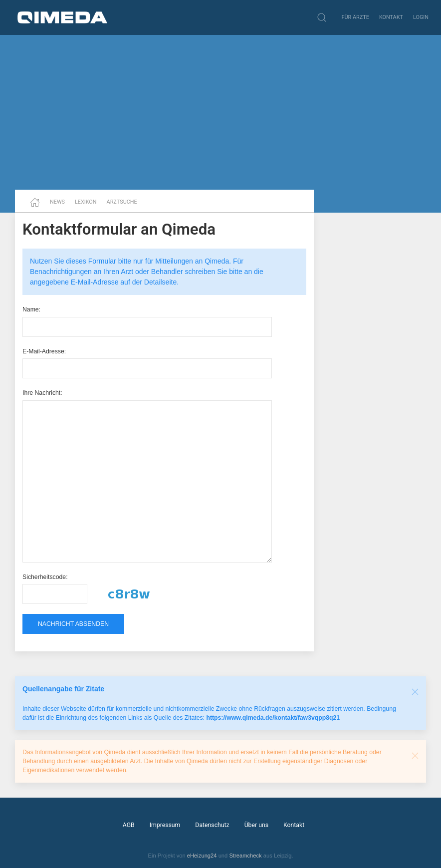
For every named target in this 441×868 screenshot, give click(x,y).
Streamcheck (245, 856)
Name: (31, 309)
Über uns (256, 825)
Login (421, 17)
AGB (129, 825)
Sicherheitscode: (45, 577)
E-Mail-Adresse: (44, 351)
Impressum (165, 825)
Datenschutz (212, 825)
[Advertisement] (220, 112)
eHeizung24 (202, 856)
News (57, 202)
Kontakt (391, 17)
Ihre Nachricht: (42, 393)
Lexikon (86, 202)
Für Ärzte (355, 17)
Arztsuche (122, 202)
